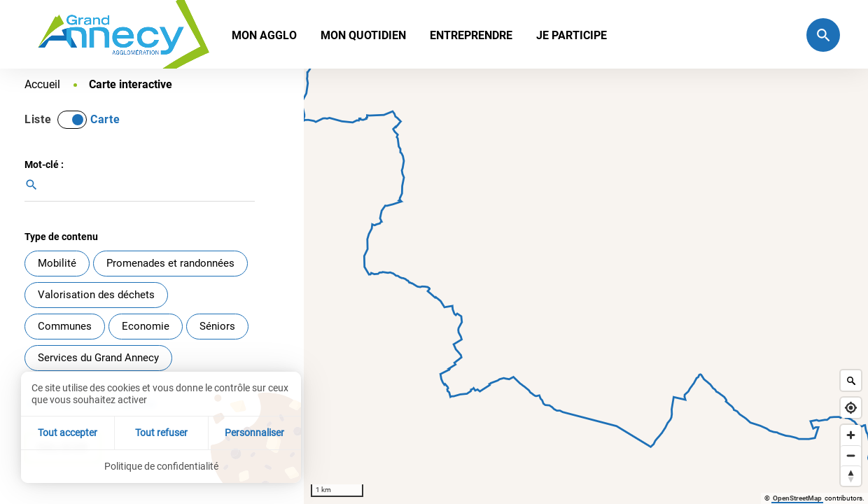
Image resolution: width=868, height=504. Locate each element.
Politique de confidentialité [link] (161, 466)
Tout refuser (161, 433)
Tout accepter (68, 433)
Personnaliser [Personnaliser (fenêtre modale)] (254, 433)
